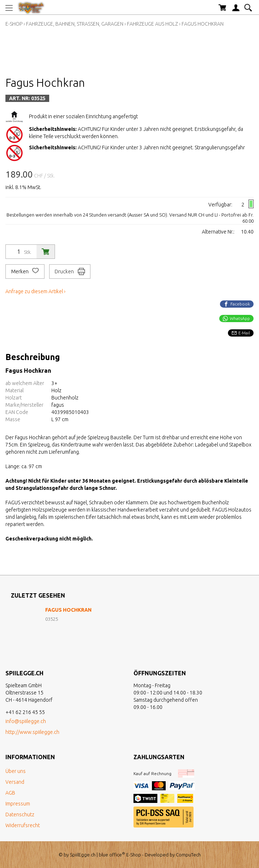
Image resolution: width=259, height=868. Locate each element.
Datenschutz (20, 814)
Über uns (16, 771)
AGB (10, 793)
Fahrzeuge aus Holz (152, 24)
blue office (112, 855)
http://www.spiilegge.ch (32, 732)
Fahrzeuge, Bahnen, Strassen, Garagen (75, 24)
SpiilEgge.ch (83, 855)
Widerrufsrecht (23, 825)
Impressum (18, 804)
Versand (15, 782)
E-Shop (14, 24)
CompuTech (188, 855)
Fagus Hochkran (203, 24)
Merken (25, 271)
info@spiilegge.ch (26, 721)
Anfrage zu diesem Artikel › (35, 291)
